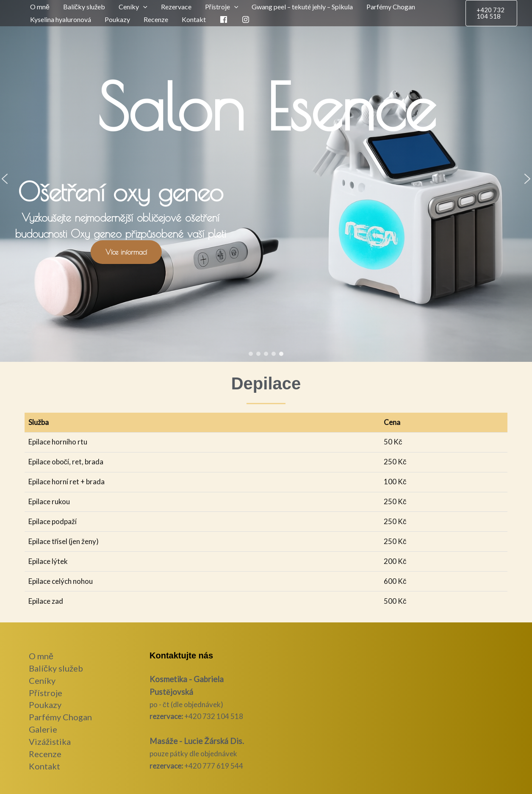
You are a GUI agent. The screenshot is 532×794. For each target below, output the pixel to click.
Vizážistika (50, 741)
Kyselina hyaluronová (61, 19)
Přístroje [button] (222, 7)
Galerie (43, 729)
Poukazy (117, 19)
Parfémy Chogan (391, 7)
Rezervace (176, 7)
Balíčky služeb (84, 7)
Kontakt (194, 19)
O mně (40, 7)
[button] (143, 7)
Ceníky (42, 680)
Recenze (156, 19)
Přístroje (46, 693)
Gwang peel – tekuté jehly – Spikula (302, 7)
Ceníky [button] (133, 7)
